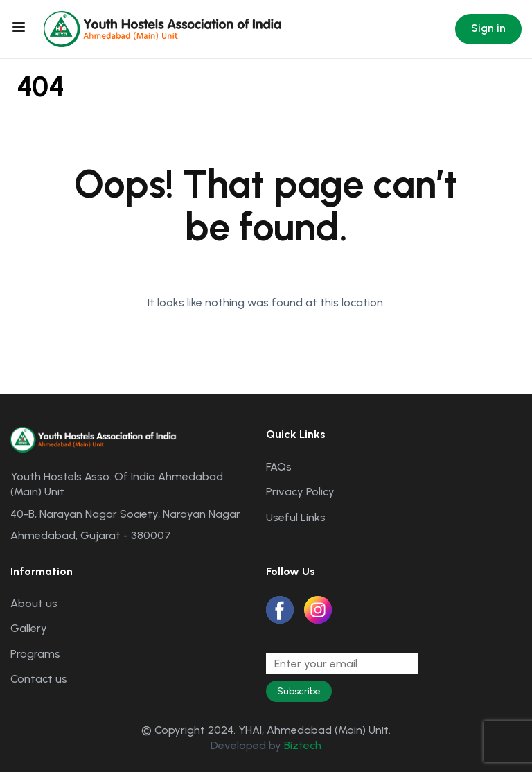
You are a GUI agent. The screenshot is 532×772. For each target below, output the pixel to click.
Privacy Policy (300, 492)
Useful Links (296, 517)
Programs (35, 654)
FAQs (279, 467)
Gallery (29, 628)
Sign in (488, 28)
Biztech (303, 745)
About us (34, 603)
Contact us (39, 679)
